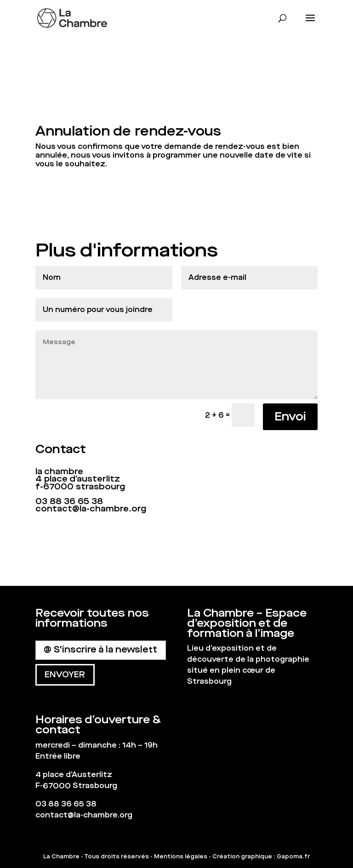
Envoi (290, 417)
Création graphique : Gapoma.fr (261, 857)
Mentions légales (181, 857)
